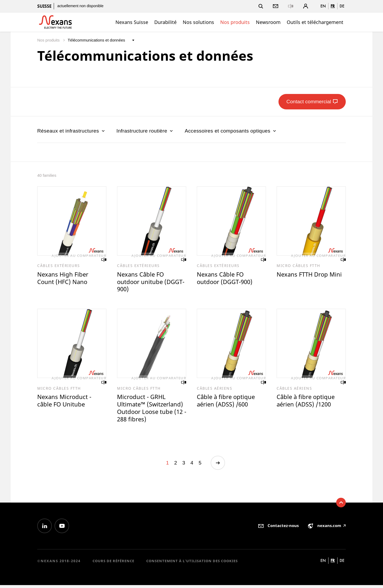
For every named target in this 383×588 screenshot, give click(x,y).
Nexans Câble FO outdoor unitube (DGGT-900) (141, 282)
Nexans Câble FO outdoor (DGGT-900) (226, 279)
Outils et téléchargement (315, 22)
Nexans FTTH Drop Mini (311, 275)
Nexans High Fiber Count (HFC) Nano (64, 279)
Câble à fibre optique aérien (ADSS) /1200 (307, 402)
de (342, 6)
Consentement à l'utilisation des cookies (192, 564)
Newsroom (268, 22)
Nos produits (235, 22)
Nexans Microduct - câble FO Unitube (65, 402)
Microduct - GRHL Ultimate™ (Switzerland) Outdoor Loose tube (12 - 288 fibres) (151, 410)
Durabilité (165, 22)
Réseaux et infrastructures (72, 131)
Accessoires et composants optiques (231, 131)
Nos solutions (198, 22)
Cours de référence (113, 564)
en (323, 6)
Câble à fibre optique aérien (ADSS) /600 (227, 402)
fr (333, 6)
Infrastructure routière (145, 131)
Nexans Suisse (132, 22)
